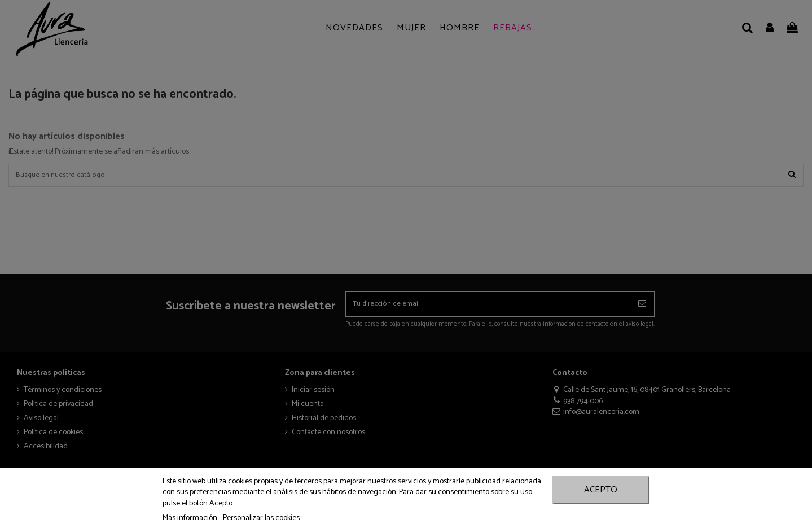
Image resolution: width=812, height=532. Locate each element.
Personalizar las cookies (261, 518)
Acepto (601, 490)
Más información (191, 518)
